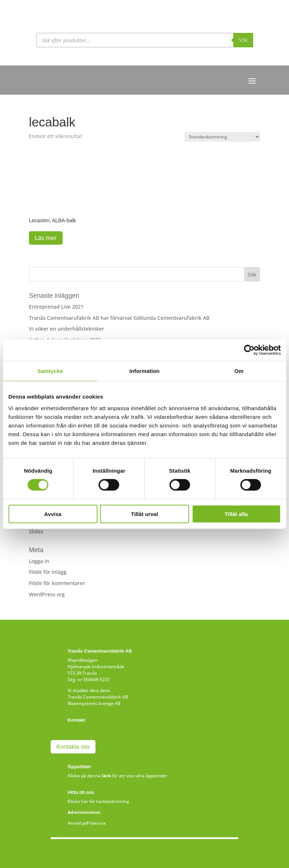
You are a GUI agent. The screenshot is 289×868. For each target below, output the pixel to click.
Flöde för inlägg (48, 572)
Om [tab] (239, 371)
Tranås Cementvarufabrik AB (98, 697)
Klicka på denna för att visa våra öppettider (117, 776)
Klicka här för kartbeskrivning (98, 801)
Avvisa (53, 514)
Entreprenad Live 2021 (56, 307)
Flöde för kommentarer (57, 583)
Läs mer (46, 238)
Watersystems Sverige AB (94, 703)
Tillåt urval (144, 514)
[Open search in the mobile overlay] (145, 40)
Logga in (39, 561)
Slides (36, 531)
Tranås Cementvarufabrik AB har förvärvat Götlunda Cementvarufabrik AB (119, 318)
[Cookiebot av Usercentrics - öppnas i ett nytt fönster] (249, 350)
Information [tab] (145, 371)
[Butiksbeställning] (222, 137)
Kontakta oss (73, 747)
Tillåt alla (236, 514)
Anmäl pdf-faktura (87, 823)
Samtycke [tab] (50, 371)
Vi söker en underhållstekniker (67, 329)
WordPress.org (47, 594)
